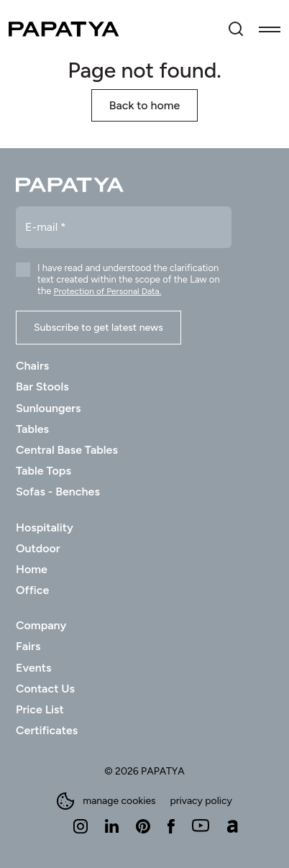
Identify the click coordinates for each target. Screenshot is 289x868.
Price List (40, 709)
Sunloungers (49, 408)
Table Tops (43, 471)
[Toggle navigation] (270, 29)
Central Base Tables (67, 450)
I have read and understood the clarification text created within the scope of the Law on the (129, 279)
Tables (32, 429)
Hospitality (45, 527)
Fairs (28, 646)
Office (32, 590)
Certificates (47, 730)
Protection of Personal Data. (107, 291)
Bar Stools (42, 387)
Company (41, 625)
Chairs (32, 366)
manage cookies (106, 801)
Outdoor (38, 548)
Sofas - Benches (58, 492)
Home (32, 569)
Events (33, 668)
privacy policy (201, 801)
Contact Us (45, 689)
